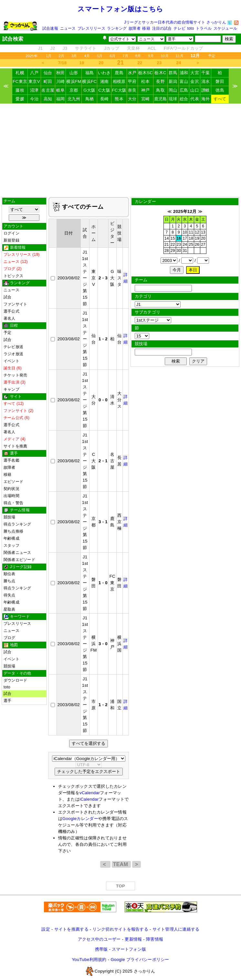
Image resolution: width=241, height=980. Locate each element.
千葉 (206, 73)
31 (185, 251)
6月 (113, 56)
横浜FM (74, 81)
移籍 (146, 28)
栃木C (160, 73)
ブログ (10, 638)
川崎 (61, 81)
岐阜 (61, 90)
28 (167, 251)
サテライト (86, 48)
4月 (87, 56)
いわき (104, 73)
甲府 (132, 81)
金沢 (195, 81)
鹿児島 (161, 99)
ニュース (68, 28)
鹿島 (119, 73)
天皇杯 (133, 48)
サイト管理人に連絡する (176, 929)
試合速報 (50, 28)
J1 (40, 48)
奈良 (132, 90)
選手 (7, 701)
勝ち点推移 (13, 531)
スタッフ (11, 545)
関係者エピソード (19, 560)
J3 (65, 48)
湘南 (105, 81)
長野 (160, 81)
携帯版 (101, 949)
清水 (206, 81)
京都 (74, 90)
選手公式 (11, 311)
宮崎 (146, 99)
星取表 (10, 609)
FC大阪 (119, 90)
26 (197, 245)
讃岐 (206, 90)
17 (185, 238)
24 (179, 63)
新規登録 (11, 240)
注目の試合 (162, 28)
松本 (146, 81)
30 (179, 251)
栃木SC (146, 73)
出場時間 (11, 496)
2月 (61, 56)
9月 (151, 56)
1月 (49, 56)
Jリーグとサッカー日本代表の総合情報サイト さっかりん (175, 22)
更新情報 (133, 939)
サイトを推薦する (71, 929)
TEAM (121, 864)
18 (191, 238)
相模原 (119, 81)
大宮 (195, 73)
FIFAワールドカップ (183, 48)
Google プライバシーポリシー (140, 960)
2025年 (31, 56)
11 (191, 232)
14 (167, 238)
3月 (74, 56)
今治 (34, 99)
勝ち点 (10, 581)
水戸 (132, 73)
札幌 (20, 73)
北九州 (74, 99)
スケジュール (225, 28)
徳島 (220, 90)
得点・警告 (13, 503)
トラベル (204, 28)
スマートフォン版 (129, 949)
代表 (195, 99)
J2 (53, 48)
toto (191, 28)
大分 (132, 99)
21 (167, 245)
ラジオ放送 (13, 354)
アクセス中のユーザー (99, 939)
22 (140, 63)
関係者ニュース (17, 553)
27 (203, 245)
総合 (184, 99)
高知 (48, 99)
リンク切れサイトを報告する (120, 929)
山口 (195, 90)
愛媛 (20, 99)
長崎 (105, 99)
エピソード (13, 482)
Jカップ (112, 48)
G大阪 (89, 90)
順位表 (10, 574)
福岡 (61, 99)
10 (185, 232)
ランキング (117, 28)
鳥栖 (90, 99)
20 (101, 63)
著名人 (10, 318)
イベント (11, 361)
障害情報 (155, 939)
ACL (152, 48)
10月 (165, 56)
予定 (212, 56)
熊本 (119, 99)
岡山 (173, 90)
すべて (220, 99)
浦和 (184, 73)
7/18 (62, 63)
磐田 (220, 81)
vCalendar (90, 793)
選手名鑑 (11, 460)
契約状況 (11, 489)
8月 (138, 56)
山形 (74, 73)
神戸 (146, 90)
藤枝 (20, 90)
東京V (34, 81)
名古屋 (48, 90)
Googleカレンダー (80, 819)
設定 (46, 929)
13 (203, 232)
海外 (206, 99)
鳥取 (160, 90)
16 (179, 238)
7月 (125, 56)
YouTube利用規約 (89, 960)
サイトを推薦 (15, 446)
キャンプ (11, 389)
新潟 (173, 81)
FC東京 (20, 81)
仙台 (48, 73)
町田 (48, 81)
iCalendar (89, 799)
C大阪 (104, 90)
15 (173, 238)
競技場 (10, 517)
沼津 (34, 90)
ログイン (11, 233)
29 (173, 251)
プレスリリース (91, 28)
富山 (184, 81)
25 (191, 245)
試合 (7, 297)
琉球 (173, 99)
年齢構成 (11, 538)
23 (159, 63)
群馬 (173, 73)
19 (82, 63)
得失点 (10, 595)
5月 (100, 56)
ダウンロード (15, 680)
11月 (180, 56)
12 (197, 232)
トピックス (13, 276)
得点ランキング (17, 524)
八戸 (34, 73)
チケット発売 (15, 375)
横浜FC (89, 81)
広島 (184, 90)
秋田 (61, 73)
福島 (90, 73)
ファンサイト (15, 304)
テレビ (179, 28)
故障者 (135, 28)
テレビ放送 (13, 347)
